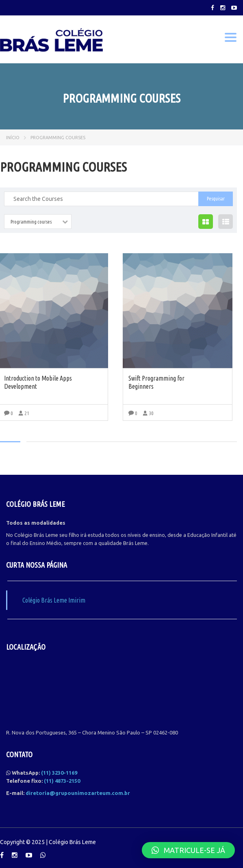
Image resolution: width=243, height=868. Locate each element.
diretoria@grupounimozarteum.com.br (78, 793)
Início (13, 138)
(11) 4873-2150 (62, 781)
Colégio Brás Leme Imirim (54, 600)
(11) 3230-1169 (59, 773)
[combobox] (38, 222)
